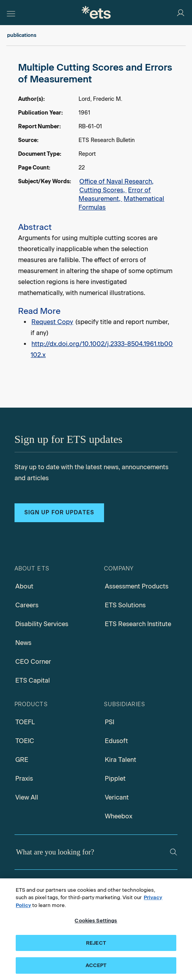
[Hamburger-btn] (11, 13)
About (24, 586)
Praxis (24, 779)
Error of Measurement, (115, 194)
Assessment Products (137, 586)
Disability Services (42, 624)
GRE (22, 760)
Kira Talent (121, 760)
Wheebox (119, 816)
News (23, 643)
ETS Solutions (125, 605)
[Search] (174, 852)
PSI (110, 722)
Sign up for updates (59, 513)
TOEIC (25, 741)
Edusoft (116, 741)
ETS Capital (33, 680)
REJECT (96, 943)
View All (27, 797)
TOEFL (25, 722)
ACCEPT (96, 965)
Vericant (117, 797)
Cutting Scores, (103, 190)
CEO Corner (33, 662)
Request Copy (52, 322)
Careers (27, 605)
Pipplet (115, 779)
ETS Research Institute (138, 624)
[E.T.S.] (96, 12)
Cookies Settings (96, 921)
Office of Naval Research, (116, 181)
